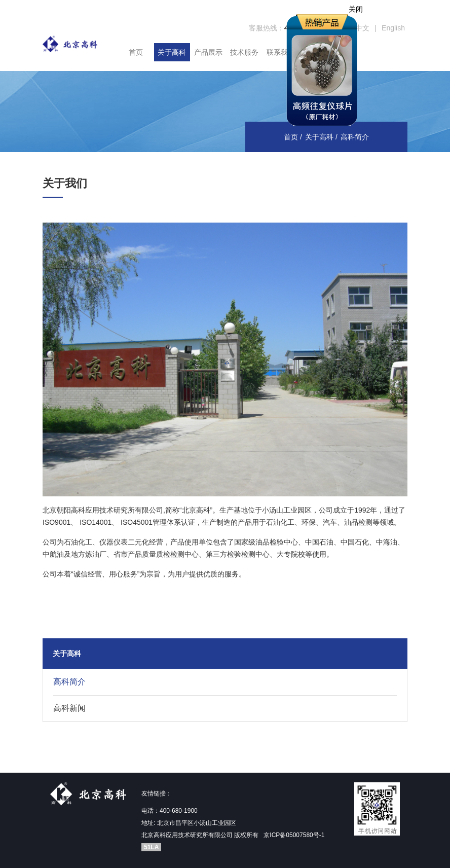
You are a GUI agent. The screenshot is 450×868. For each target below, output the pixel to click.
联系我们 (281, 52)
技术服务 (244, 52)
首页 (136, 52)
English (393, 28)
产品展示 (208, 52)
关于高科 (172, 52)
